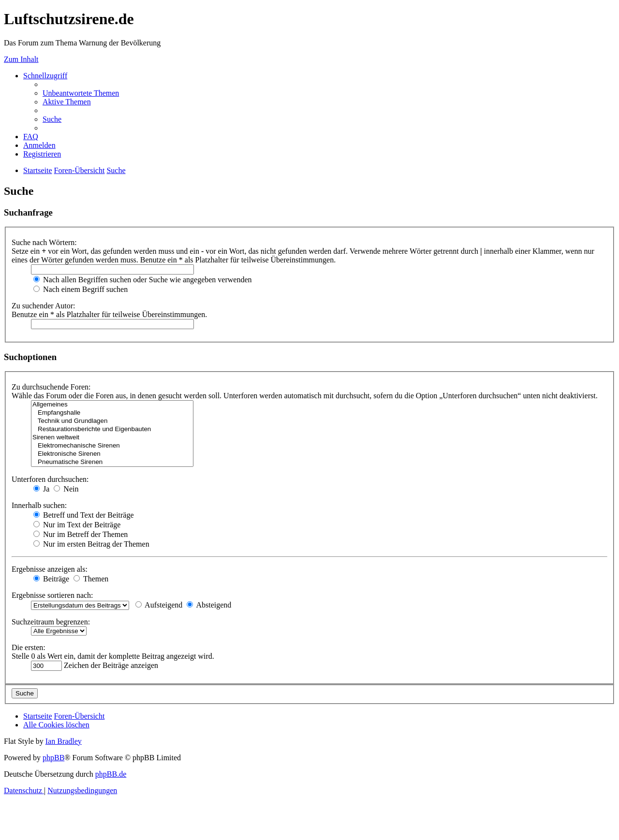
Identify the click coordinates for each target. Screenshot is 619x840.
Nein (66, 489)
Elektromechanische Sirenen (112, 446)
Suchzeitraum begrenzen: (51, 622)
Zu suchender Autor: (44, 306)
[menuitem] (81, 93)
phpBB (53, 758)
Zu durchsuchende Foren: (51, 387)
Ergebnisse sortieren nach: (52, 595)
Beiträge (51, 579)
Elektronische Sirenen (112, 454)
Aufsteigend (159, 605)
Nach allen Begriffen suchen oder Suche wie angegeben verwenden (143, 280)
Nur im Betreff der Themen (81, 534)
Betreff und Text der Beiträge (84, 515)
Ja (41, 489)
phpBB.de (111, 774)
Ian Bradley (64, 741)
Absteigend (209, 605)
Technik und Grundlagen (112, 421)
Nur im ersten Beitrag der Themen (91, 544)
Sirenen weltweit (112, 438)
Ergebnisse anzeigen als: (50, 569)
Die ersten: (29, 647)
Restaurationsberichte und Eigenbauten (112, 429)
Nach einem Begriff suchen (81, 289)
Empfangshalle (112, 413)
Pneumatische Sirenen (112, 462)
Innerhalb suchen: (39, 505)
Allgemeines (112, 405)
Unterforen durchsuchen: (50, 479)
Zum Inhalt (21, 59)
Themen (91, 579)
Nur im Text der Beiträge (77, 525)
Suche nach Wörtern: (44, 242)
